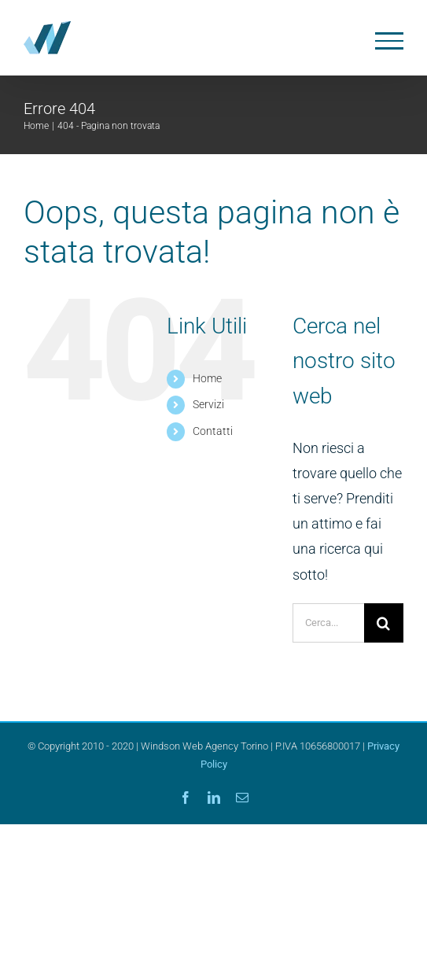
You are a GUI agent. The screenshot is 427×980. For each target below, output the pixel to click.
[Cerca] (384, 623)
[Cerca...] (328, 623)
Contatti (213, 431)
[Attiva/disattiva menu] (390, 41)
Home (207, 378)
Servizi (208, 404)
